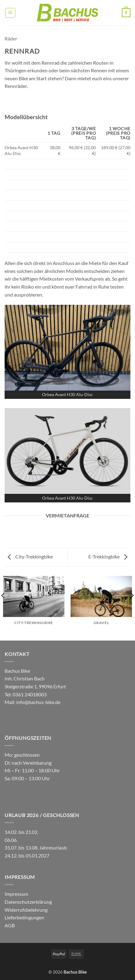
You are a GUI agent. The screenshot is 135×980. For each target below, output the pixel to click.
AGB (10, 925)
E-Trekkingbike (108, 556)
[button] (10, 13)
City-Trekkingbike (30, 556)
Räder (11, 38)
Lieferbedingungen (24, 917)
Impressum (16, 894)
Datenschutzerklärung (28, 902)
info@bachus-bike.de (38, 702)
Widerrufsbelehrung (26, 910)
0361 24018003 (29, 694)
